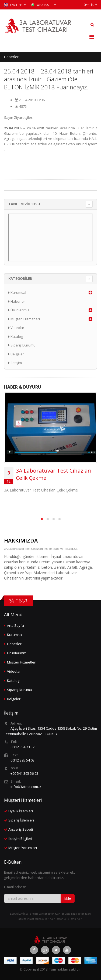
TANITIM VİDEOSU (24, 204)
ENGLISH (15, 5)
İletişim (15, 363)
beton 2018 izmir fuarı (69, 919)
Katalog (16, 336)
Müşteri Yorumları (23, 848)
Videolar (16, 328)
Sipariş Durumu (22, 345)
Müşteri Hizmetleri (24, 319)
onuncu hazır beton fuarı (76, 914)
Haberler (11, 57)
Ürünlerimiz (19, 310)
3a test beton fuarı (50, 914)
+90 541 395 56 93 (24, 773)
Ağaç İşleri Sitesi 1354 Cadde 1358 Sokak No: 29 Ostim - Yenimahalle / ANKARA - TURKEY (50, 731)
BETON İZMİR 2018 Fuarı (24, 914)
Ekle (68, 898)
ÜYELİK (90, 5)
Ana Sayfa (15, 625)
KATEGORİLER (20, 278)
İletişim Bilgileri (20, 838)
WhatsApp (43, 5)
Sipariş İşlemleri (21, 820)
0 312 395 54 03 (22, 760)
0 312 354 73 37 (22, 747)
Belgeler (16, 354)
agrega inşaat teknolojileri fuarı (37, 919)
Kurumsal (17, 292)
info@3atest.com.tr (26, 787)
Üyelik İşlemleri (21, 811)
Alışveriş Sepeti (21, 829)
